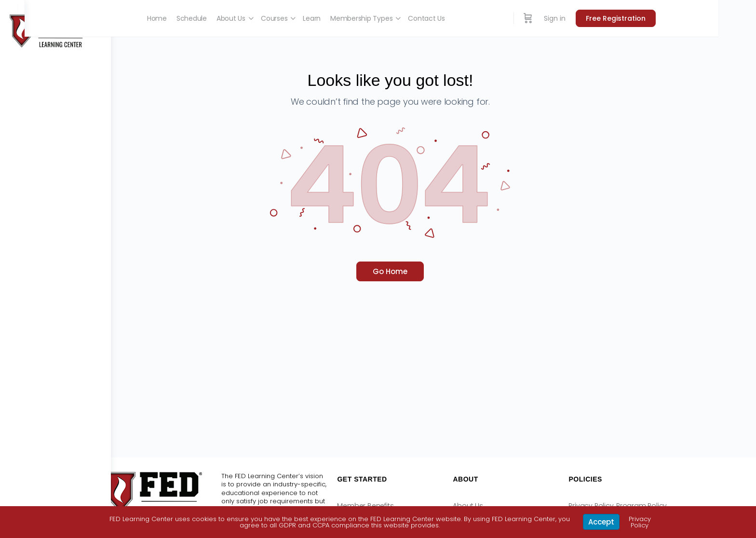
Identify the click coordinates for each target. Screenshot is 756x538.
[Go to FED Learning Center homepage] (48, 30)
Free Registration (678, 18)
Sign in (617, 18)
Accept (601, 522)
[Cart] (590, 18)
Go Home (433, 271)
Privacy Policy (640, 522)
